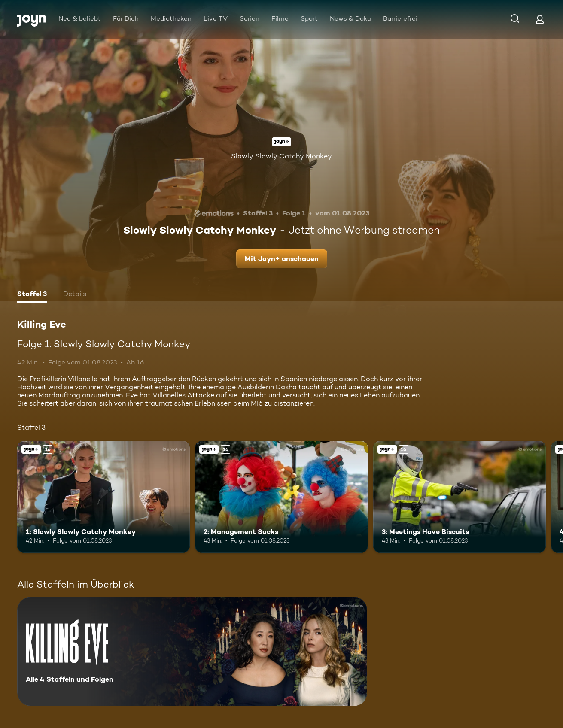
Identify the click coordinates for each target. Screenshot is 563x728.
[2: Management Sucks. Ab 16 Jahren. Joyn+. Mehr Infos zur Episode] (281, 497)
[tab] (32, 295)
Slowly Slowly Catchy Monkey (281, 156)
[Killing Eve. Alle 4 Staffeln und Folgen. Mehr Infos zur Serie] (192, 651)
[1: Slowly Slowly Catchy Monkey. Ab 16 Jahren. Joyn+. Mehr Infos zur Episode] (103, 497)
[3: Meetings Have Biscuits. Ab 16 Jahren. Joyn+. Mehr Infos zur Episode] (460, 497)
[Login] (540, 19)
